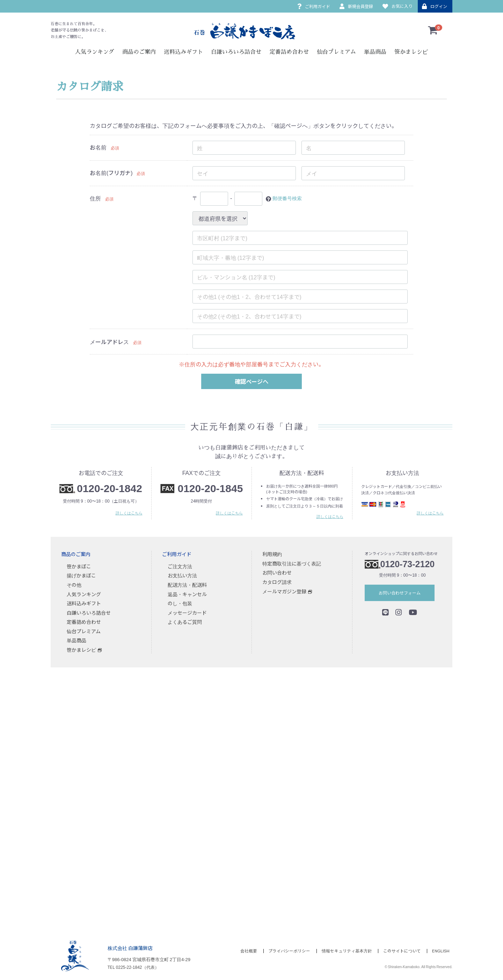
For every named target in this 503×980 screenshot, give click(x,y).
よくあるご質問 (185, 622)
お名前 (98, 147)
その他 (74, 585)
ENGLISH (441, 951)
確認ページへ (251, 381)
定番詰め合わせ (289, 52)
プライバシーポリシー (285, 951)
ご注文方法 (180, 566)
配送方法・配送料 (187, 585)
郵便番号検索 (289, 198)
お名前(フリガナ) (111, 173)
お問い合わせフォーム (400, 593)
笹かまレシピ (411, 52)
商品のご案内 (139, 52)
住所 (95, 198)
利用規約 (272, 554)
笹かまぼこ (79, 566)
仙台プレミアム (336, 52)
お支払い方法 (182, 576)
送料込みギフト (183, 52)
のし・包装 (180, 604)
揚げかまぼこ (81, 576)
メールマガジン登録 (284, 591)
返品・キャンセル (187, 594)
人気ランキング (95, 52)
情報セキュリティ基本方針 (344, 951)
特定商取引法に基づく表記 (292, 563)
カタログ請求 (277, 582)
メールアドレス (109, 342)
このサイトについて (401, 951)
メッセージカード (187, 613)
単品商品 (375, 52)
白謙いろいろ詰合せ (236, 52)
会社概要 (242, 951)
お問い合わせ (277, 573)
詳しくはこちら (129, 513)
